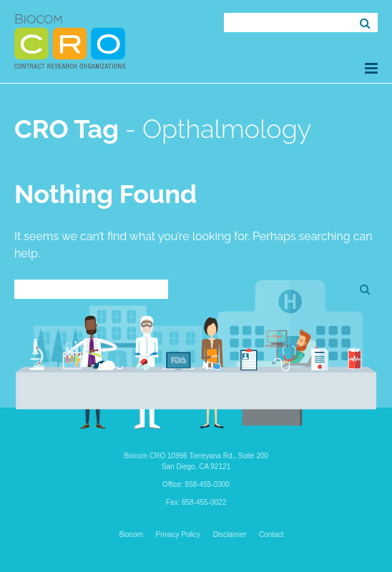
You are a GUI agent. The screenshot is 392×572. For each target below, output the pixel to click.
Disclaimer (230, 534)
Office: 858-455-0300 (196, 484)
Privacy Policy (178, 534)
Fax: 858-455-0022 (196, 502)
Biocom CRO (70, 41)
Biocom (131, 534)
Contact (271, 534)
